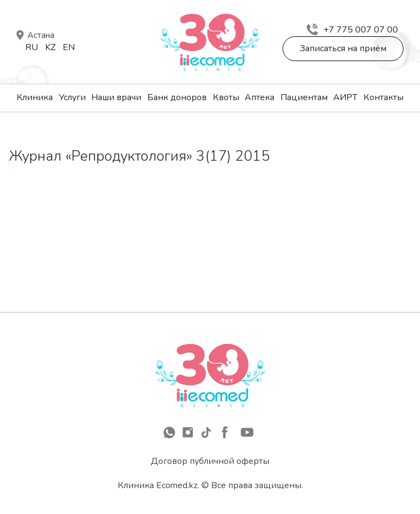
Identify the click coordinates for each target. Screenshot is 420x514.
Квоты (226, 97)
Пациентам (304, 97)
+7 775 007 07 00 (352, 30)
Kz (50, 47)
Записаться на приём (343, 48)
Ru (32, 47)
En (69, 47)
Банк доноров (177, 97)
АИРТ (345, 97)
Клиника (35, 97)
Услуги (72, 97)
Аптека (259, 97)
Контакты (383, 97)
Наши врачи (116, 97)
